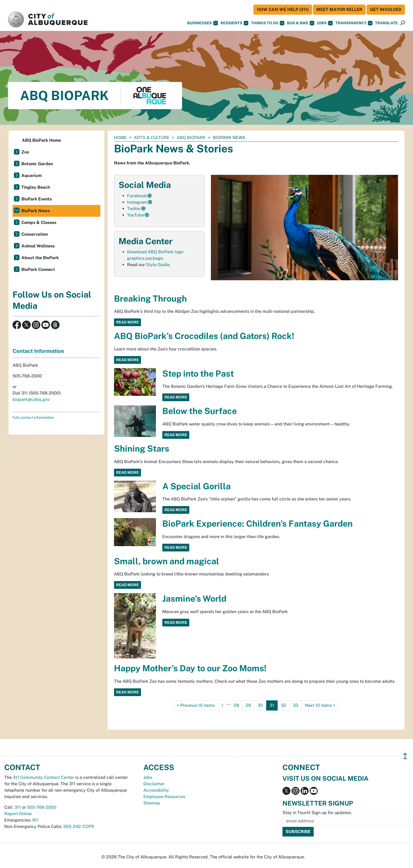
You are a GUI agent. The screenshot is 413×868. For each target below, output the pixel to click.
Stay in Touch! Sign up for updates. (317, 813)
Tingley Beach (36, 187)
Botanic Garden (37, 164)
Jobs (325, 23)
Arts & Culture (152, 138)
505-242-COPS (79, 826)
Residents (234, 23)
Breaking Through (150, 299)
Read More (127, 322)
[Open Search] (403, 23)
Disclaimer (154, 784)
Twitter (134, 209)
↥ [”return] (405, 756)
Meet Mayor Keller (339, 9)
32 (284, 705)
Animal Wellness (38, 246)
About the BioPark (40, 258)
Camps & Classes (39, 222)
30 (260, 705)
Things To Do (268, 23)
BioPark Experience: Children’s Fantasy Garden (257, 524)
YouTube (136, 215)
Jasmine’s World (194, 599)
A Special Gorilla (196, 486)
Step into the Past (198, 374)
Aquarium (32, 175)
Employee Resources (164, 797)
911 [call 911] (36, 820)
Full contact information (33, 417)
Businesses (202, 23)
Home (120, 138)
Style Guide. (158, 265)
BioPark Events (37, 199)
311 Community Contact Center (44, 777)
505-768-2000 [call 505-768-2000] (42, 807)
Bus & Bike (301, 23)
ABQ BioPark (191, 138)
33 (296, 705)
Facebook (137, 196)
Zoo (25, 152)
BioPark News (36, 211)
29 (248, 705)
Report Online (18, 814)
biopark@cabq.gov (31, 399)
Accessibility (156, 790)
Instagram (137, 202)
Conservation (35, 234)
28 (236, 705)
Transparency (354, 23)
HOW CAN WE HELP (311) (283, 9)
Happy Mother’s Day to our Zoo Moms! (190, 668)
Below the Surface (200, 411)
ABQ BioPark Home (41, 140)
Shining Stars (142, 449)
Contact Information (38, 351)
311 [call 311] (18, 807)
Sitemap (152, 803)
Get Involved (386, 9)
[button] (386, 23)
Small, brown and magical (167, 561)
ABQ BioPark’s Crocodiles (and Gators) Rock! (204, 336)
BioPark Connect (38, 269)
